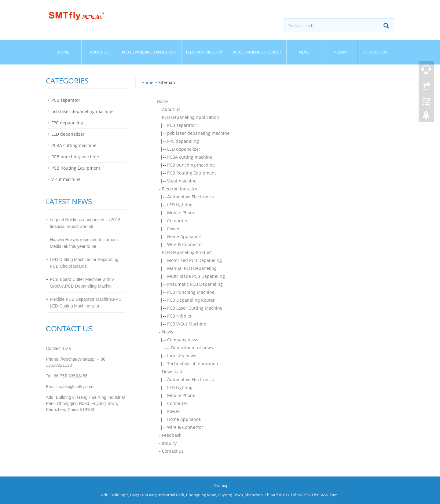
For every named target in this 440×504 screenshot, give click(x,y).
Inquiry (340, 52)
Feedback (172, 435)
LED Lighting (180, 205)
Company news (183, 340)
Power (173, 228)
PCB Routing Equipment (192, 173)
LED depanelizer (184, 149)
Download (172, 372)
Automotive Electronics (191, 197)
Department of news (192, 348)
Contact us (376, 52)
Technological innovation (193, 364)
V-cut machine (182, 181)
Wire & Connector (185, 244)
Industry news (182, 356)
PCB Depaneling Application (149, 52)
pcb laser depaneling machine (198, 133)
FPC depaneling (183, 141)
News (304, 52)
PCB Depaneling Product (257, 52)
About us (99, 52)
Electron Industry (205, 52)
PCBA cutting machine (190, 157)
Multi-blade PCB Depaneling (196, 276)
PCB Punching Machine (191, 292)
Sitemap (221, 486)
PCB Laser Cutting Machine (195, 308)
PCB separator (182, 125)
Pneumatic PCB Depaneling (195, 284)
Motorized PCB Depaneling (194, 260)
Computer (177, 221)
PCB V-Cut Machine (187, 324)
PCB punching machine (191, 165)
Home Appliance (184, 236)
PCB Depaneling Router (191, 300)
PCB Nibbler (180, 316)
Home (64, 52)
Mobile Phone (181, 213)
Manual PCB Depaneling (192, 268)
